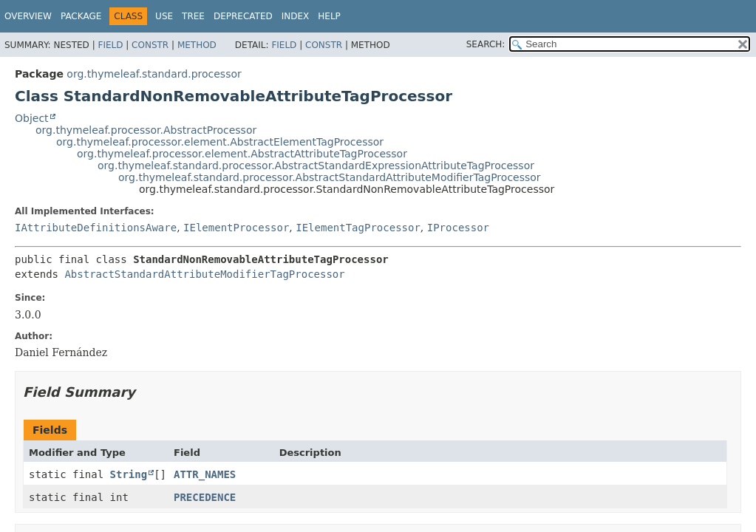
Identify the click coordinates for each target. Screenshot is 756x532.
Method (197, 45)
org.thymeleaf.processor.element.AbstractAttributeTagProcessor (242, 154)
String (129, 474)
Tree (193, 16)
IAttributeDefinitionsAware (96, 228)
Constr (150, 45)
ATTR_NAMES (205, 474)
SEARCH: (486, 44)
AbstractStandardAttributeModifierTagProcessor (204, 274)
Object (32, 118)
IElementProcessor (236, 228)
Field (110, 45)
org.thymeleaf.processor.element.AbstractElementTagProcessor (220, 142)
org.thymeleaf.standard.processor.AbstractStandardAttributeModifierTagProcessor (330, 177)
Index (296, 16)
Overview (28, 16)
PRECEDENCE (205, 497)
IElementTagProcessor (358, 228)
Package (81, 16)
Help (329, 16)
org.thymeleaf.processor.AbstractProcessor (146, 130)
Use (164, 16)
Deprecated (243, 16)
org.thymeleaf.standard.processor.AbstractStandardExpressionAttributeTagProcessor (316, 166)
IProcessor (458, 228)
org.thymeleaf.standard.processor (154, 74)
